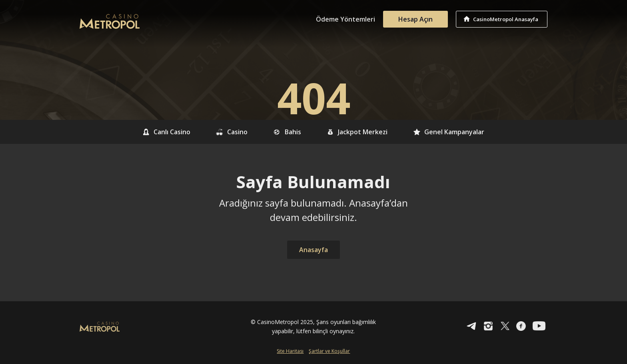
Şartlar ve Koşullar (329, 351)
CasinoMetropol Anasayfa (506, 19)
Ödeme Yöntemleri (345, 19)
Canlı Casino (167, 132)
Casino (232, 132)
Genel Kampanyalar (449, 132)
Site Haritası (290, 351)
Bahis (287, 132)
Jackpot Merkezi (357, 132)
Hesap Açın (415, 19)
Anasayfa (313, 250)
